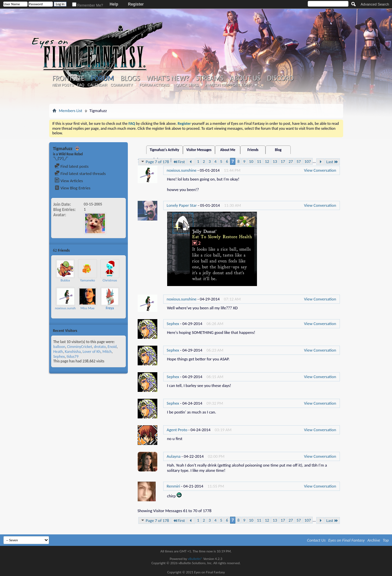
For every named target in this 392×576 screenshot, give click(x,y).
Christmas (110, 280)
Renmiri (174, 486)
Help (114, 4)
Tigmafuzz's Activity (165, 150)
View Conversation (320, 170)
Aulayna (174, 456)
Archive (374, 540)
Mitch (107, 352)
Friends (253, 150)
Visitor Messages (199, 150)
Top (386, 540)
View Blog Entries (72, 188)
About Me (228, 150)
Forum (102, 78)
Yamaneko (88, 280)
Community (122, 85)
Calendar (97, 85)
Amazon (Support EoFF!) (229, 85)
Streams (210, 78)
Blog (278, 150)
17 (283, 161)
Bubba (65, 280)
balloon (59, 347)
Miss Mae (87, 308)
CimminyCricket (80, 347)
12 (267, 161)
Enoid (112, 347)
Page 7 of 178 (155, 162)
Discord (280, 78)
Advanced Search (375, 4)
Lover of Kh (92, 352)
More (120, 250)
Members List (71, 111)
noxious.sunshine (68, 308)
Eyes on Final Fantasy (347, 540)
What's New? (168, 78)
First (179, 162)
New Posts (63, 85)
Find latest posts (72, 166)
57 (299, 161)
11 (259, 161)
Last (332, 162)
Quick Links (187, 85)
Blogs (130, 78)
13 (275, 161)
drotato (100, 347)
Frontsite (69, 78)
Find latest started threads (80, 173)
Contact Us (316, 540)
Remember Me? (88, 5)
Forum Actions (154, 85)
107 (308, 161)
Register (136, 4)
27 (291, 161)
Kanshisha (73, 352)
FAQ (81, 85)
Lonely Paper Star (182, 205)
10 (251, 161)
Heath (58, 352)
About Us (245, 78)
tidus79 (72, 356)
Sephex (59, 356)
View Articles (69, 181)
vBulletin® (195, 559)
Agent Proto (177, 430)
